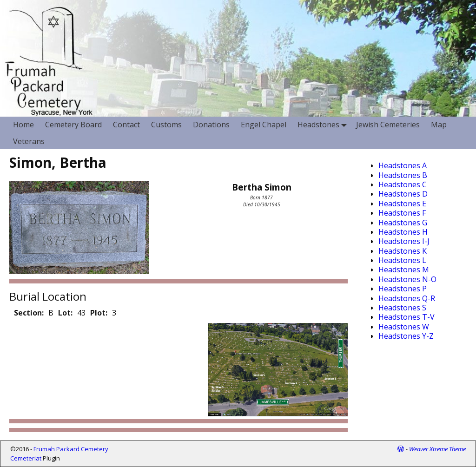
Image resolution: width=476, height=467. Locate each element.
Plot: (99, 313)
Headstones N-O (407, 279)
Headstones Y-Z (406, 336)
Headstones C (403, 184)
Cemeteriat (26, 458)
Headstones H (403, 232)
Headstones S (402, 308)
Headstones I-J (404, 241)
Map (439, 125)
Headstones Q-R (407, 298)
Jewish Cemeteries (388, 125)
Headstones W (404, 327)
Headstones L (402, 260)
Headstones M (404, 270)
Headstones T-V (407, 317)
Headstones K (403, 251)
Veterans (29, 141)
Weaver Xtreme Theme (437, 449)
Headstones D (403, 194)
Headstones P (403, 289)
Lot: (65, 313)
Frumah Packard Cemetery (71, 449)
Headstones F (402, 213)
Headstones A (403, 165)
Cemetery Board (73, 125)
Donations (211, 125)
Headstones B (403, 175)
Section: (29, 313)
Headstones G (403, 223)
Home (23, 125)
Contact (126, 125)
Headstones (324, 125)
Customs (166, 125)
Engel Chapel (264, 125)
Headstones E (402, 204)
